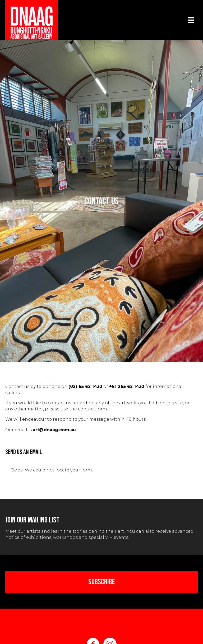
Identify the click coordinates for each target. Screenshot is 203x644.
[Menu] (191, 20)
